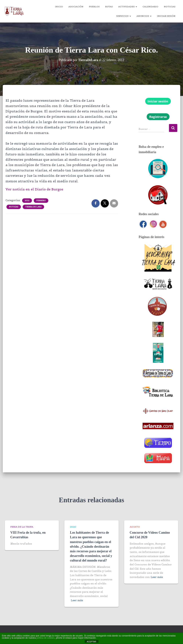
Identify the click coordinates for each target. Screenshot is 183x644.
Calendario (150, 7)
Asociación (76, 7)
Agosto (135, 527)
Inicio (59, 7)
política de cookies (45, 638)
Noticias (170, 7)
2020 (73, 527)
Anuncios (144, 16)
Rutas (109, 7)
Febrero (41, 200)
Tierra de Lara (33, 207)
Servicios (124, 16)
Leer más (77, 600)
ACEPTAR (91, 642)
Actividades (128, 7)
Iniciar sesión (166, 16)
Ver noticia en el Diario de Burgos (34, 189)
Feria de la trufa (22, 527)
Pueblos (94, 7)
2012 (27, 200)
